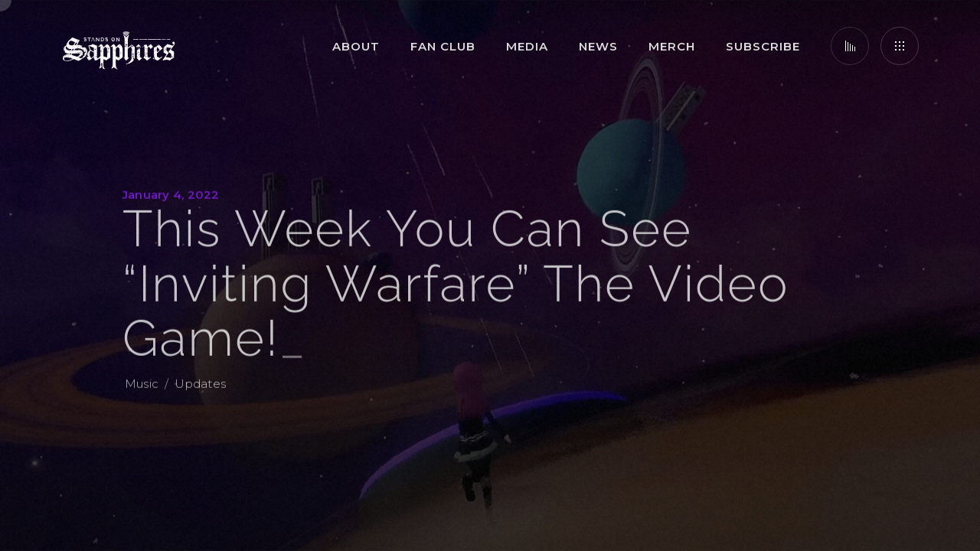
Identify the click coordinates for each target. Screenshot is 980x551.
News (598, 46)
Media (527, 46)
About (356, 46)
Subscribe (763, 46)
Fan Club (443, 46)
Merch (672, 46)
